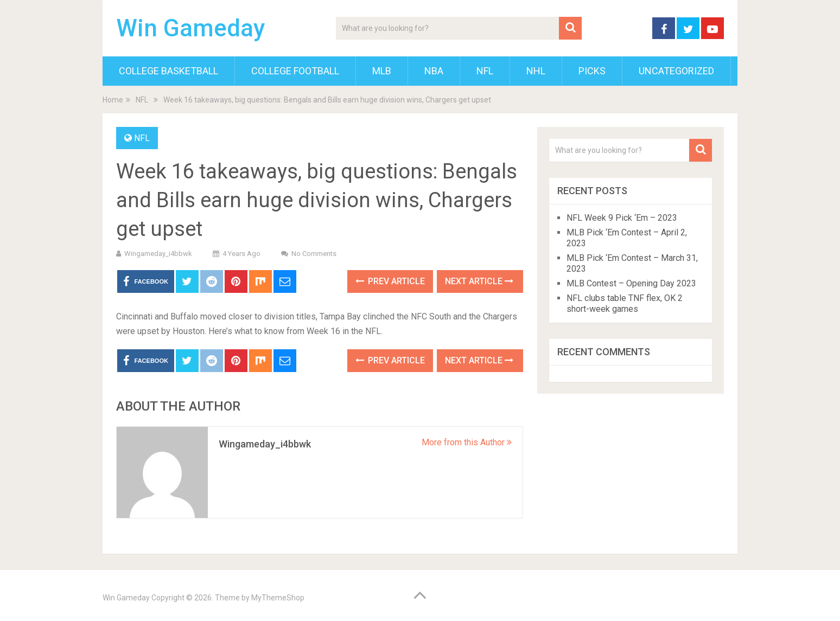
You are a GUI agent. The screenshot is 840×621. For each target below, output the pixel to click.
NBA (434, 71)
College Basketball (168, 71)
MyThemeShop (278, 598)
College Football (295, 71)
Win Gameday (191, 28)
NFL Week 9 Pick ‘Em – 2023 (622, 218)
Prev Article (390, 281)
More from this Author (467, 442)
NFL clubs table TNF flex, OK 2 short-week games (625, 303)
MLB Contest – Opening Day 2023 (631, 283)
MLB (382, 71)
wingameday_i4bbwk (158, 254)
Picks (592, 71)
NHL (536, 71)
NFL (485, 71)
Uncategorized (676, 71)
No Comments (314, 254)
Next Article (479, 281)
